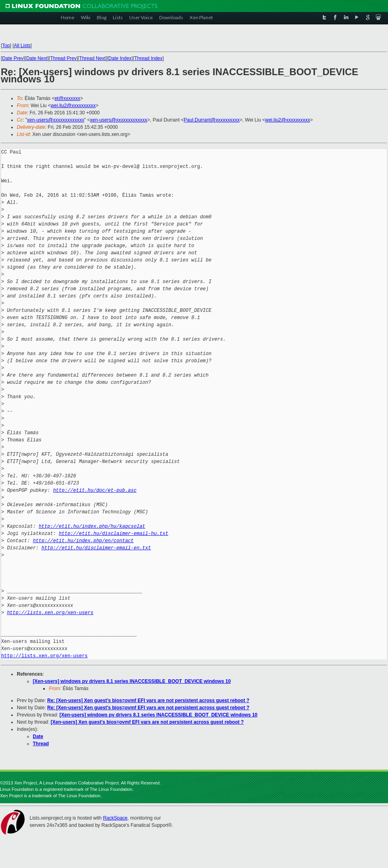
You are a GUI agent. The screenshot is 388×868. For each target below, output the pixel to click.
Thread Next (92, 58)
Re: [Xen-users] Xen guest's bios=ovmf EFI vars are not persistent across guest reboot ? (148, 700)
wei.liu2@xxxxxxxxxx (73, 106)
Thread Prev (63, 58)
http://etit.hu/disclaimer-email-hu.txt (114, 534)
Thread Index (149, 58)
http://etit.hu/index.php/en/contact (83, 541)
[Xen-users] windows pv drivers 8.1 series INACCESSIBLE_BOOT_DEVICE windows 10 (132, 681)
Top (6, 46)
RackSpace (115, 818)
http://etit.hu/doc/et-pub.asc (95, 490)
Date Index (120, 58)
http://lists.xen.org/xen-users (50, 613)
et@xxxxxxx (67, 98)
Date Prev (13, 58)
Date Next (37, 58)
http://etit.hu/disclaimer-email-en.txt (96, 548)
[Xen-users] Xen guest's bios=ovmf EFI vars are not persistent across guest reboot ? (147, 722)
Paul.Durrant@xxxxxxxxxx (212, 120)
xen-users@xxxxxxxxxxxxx (56, 120)
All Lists (22, 46)
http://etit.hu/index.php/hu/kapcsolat (92, 526)
